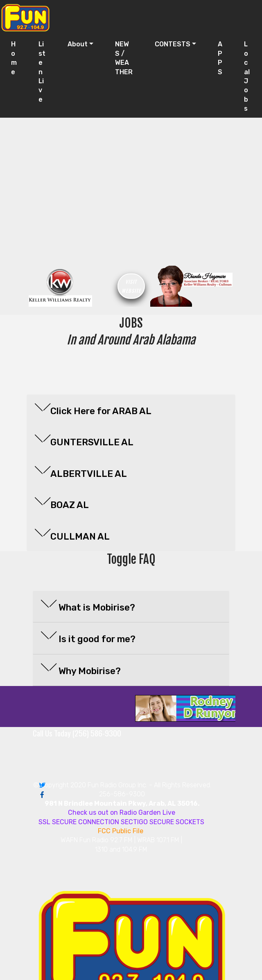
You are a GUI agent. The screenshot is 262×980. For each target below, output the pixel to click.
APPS (220, 58)
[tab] (131, 410)
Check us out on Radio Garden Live (122, 812)
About (78, 44)
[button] (131, 409)
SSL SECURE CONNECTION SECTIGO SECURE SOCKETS (121, 822)
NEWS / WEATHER (124, 58)
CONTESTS (173, 44)
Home (14, 58)
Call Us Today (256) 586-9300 (77, 733)
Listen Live (42, 72)
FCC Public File (121, 831)
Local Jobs (247, 76)
